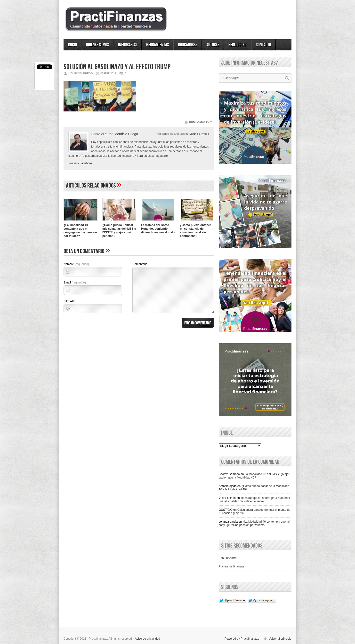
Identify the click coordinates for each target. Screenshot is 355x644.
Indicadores (188, 45)
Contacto (263, 45)
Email (75, 283)
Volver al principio (280, 639)
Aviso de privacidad (147, 639)
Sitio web (69, 301)
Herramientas (157, 45)
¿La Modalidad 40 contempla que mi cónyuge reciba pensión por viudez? (80, 231)
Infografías (128, 45)
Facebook (86, 163)
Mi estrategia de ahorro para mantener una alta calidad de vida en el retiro (254, 500)
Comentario (140, 264)
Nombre (76, 264)
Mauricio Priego (199, 134)
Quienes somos (97, 45)
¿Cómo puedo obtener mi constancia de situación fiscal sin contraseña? (195, 231)
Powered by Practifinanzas (242, 639)
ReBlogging (238, 45)
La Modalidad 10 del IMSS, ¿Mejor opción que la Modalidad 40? (254, 476)
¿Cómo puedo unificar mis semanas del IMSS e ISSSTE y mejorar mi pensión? (119, 231)
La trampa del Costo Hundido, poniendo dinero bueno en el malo (158, 229)
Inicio (72, 45)
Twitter (73, 163)
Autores (213, 45)
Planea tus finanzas (231, 566)
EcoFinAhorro (228, 558)
